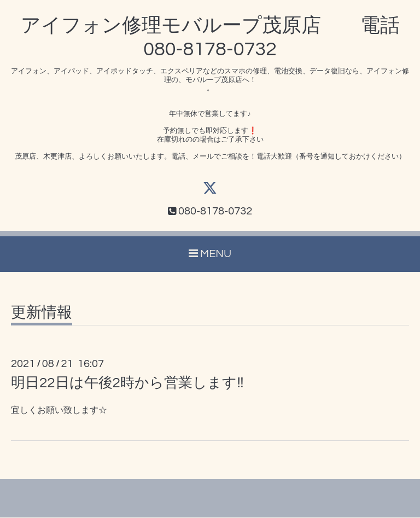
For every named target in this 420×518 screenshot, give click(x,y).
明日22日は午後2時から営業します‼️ (127, 383)
